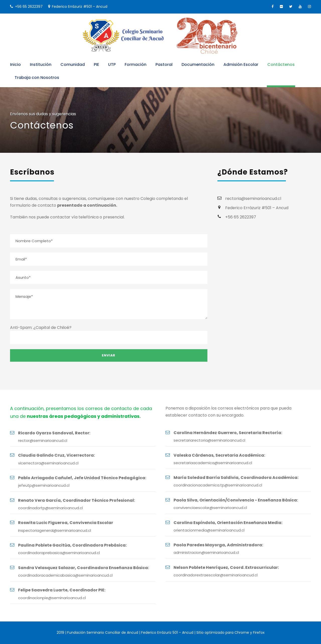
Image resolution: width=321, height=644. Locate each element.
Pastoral (164, 65)
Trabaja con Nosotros (37, 78)
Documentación (198, 65)
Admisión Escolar (241, 65)
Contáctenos (281, 65)
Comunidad (73, 65)
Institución (41, 65)
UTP (112, 65)
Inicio (15, 65)
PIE (96, 65)
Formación (136, 65)
